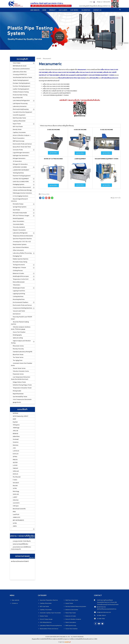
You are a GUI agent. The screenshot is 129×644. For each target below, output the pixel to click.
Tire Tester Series (18, 357)
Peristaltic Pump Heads (20, 213)
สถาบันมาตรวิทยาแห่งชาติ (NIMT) (20, 561)
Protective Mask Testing (20, 95)
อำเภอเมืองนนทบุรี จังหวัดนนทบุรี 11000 (106, 604)
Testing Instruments (19, 265)
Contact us (15, 603)
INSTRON (15, 413)
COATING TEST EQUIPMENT (21, 179)
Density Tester (17, 129)
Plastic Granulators (19, 138)
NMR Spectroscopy (19, 141)
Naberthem (16, 436)
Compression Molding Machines (23, 308)
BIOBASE (16, 434)
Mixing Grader (17, 391)
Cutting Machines (18, 296)
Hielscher (16, 500)
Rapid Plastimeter (18, 394)
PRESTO (15, 460)
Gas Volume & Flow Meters (21, 247)
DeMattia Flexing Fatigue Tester (22, 385)
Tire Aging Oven (18, 360)
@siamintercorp (101, 607)
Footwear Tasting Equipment (21, 83)
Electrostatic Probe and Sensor (22, 144)
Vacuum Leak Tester (19, 311)
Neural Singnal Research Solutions (19, 200)
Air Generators (17, 161)
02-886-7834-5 (101, 615)
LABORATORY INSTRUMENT (21, 170)
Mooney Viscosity (18, 349)
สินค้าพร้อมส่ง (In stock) (20, 66)
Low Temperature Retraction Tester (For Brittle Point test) (21, 378)
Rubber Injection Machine (21, 259)
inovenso (16, 442)
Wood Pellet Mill (18, 98)
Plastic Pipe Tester (71, 613)
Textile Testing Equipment (21, 80)
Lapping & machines (19, 291)
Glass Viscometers (18, 221)
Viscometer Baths (18, 224)
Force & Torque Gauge (46, 619)
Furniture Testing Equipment (21, 86)
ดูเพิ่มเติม (32, 538)
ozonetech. (16, 503)
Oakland (15, 468)
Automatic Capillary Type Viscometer (50, 613)
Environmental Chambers (21, 302)
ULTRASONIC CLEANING (20, 167)
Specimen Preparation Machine (22, 239)
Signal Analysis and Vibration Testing (21, 342)
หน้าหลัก (39, 59)
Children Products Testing (21, 92)
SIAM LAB (16, 494)
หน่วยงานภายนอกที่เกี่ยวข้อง (20, 544)
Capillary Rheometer (19, 121)
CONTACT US (98, 10)
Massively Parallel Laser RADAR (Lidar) (21, 318)
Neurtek (15, 486)
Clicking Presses (18, 271)
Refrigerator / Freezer (19, 268)
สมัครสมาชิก (107, 2)
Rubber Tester (44, 616)
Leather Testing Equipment (21, 89)
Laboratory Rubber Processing (22, 253)
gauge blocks (17, 402)
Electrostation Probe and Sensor (49, 629)
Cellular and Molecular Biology (22, 190)
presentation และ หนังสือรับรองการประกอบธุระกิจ (21, 548)
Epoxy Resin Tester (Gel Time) (22, 147)
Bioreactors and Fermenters (21, 69)
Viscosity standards (19, 227)
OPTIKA (15, 457)
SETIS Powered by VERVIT (21, 416)
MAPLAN (15, 474)
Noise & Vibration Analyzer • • (22, 135)
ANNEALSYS (16, 517)
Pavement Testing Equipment (22, 176)
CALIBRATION (86, 10)
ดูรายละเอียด (53, 153)
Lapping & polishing (19, 294)
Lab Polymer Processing (20, 103)
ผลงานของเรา (17, 314)
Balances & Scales (18, 273)
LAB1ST (15, 497)
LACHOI (15, 465)
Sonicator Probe (18, 150)
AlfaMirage (16, 428)
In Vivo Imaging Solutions (21, 196)
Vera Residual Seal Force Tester (22, 77)
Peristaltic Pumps (18, 204)
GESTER (15, 462)
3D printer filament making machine (20, 323)
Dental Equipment (18, 218)
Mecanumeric (47, 59)
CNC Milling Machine (46, 622)
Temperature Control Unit (21, 279)
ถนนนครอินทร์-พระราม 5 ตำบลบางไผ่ (105, 602)
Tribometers (17, 285)
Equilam (15, 422)
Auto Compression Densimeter (22, 399)
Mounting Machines (19, 299)
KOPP (14, 419)
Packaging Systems (19, 184)
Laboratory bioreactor (20, 106)
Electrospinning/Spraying (21, 109)
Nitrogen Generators (19, 158)
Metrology (16, 491)
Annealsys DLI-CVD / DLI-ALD (22, 242)
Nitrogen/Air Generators (20, 164)
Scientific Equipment (19, 115)
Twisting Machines (18, 173)
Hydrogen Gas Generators (21, 155)
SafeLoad (16, 471)
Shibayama (16, 425)
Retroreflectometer (19, 282)
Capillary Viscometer (19, 132)
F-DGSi (15, 480)
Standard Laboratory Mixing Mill (23, 352)
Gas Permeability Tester (20, 397)
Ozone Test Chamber (19, 332)
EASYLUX (16, 454)
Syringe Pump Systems (20, 207)
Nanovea (16, 445)
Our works (75, 10)
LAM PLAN (16, 451)
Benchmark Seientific (19, 509)
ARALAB (15, 431)
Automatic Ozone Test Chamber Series (22, 364)
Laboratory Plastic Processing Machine (51, 625)
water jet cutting (18, 338)
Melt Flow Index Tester (19, 118)
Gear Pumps (16, 210)
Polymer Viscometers (19, 230)
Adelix (15, 526)
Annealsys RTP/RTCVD (20, 75)
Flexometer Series (18, 374)
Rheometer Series (18, 346)
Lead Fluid (16, 514)
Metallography (17, 335)
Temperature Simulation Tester (22, 388)
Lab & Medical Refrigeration (21, 101)
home (44, 10)
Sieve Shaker (17, 63)
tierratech (16, 483)
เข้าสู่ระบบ (100, 2)
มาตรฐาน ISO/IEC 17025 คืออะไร (22, 541)
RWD (14, 512)
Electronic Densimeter (72, 610)
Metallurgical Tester (19, 288)
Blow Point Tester (18, 355)
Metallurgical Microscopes (21, 276)
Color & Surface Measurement (22, 187)
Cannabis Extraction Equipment (22, 112)
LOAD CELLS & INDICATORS (21, 182)
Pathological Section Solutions (22, 193)
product (52, 10)
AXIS (14, 448)
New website (35, 10)
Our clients (63, 10)
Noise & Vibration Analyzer (73, 619)
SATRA (15, 488)
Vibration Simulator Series (21, 371)
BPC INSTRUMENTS (18, 520)
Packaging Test (17, 256)
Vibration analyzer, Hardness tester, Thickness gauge (21, 328)
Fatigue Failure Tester (19, 382)
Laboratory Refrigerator (20, 233)
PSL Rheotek (17, 477)
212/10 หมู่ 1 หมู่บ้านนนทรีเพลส (103, 600)
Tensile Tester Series (19, 368)
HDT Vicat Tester (18, 127)
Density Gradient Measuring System (76, 606)
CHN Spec (16, 506)
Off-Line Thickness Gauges (21, 216)
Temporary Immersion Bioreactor (23, 236)
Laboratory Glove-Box (20, 72)
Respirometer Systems (20, 244)
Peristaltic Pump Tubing (20, 262)
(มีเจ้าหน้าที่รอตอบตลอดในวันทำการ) (107, 609)
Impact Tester (17, 124)
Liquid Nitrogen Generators (21, 153)
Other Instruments (18, 250)
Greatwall (16, 439)
